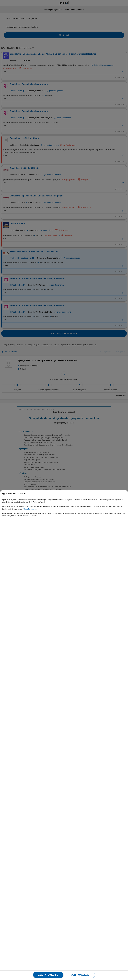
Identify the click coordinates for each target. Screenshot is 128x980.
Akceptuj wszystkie (48, 975)
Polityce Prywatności (29, 509)
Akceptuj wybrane (80, 975)
